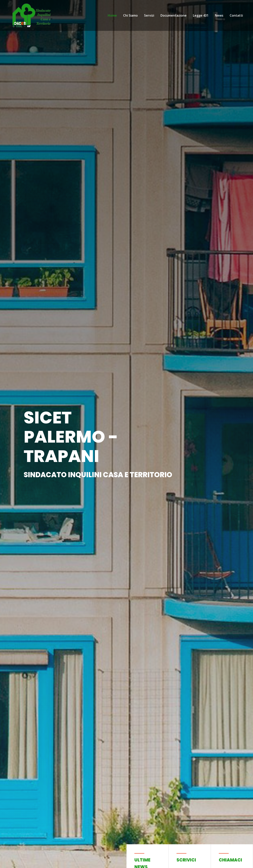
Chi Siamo (130, 15)
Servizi (149, 15)
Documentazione (174, 15)
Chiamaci (230, 860)
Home (112, 15)
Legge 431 (201, 15)
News (219, 15)
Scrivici (186, 860)
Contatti (236, 15)
